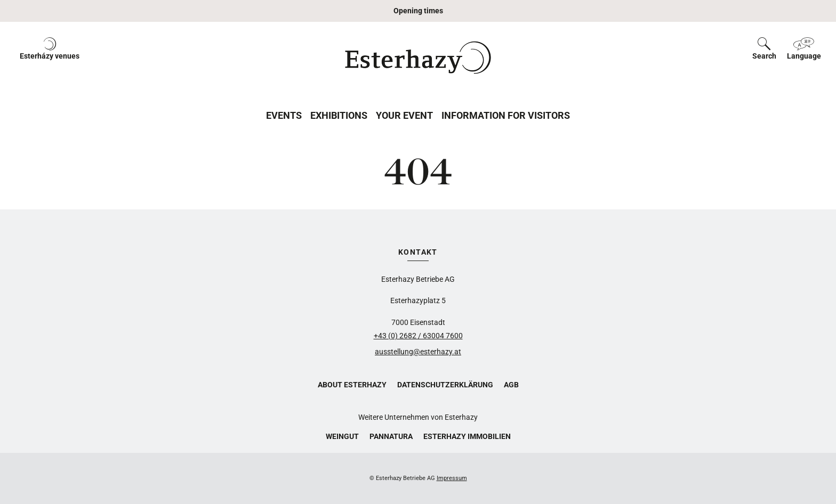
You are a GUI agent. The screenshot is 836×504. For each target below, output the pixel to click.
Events (284, 115)
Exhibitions (339, 115)
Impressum (452, 478)
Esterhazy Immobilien (467, 436)
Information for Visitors (506, 115)
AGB (511, 385)
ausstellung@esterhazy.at (418, 352)
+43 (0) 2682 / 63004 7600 (418, 336)
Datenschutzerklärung (445, 385)
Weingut (342, 436)
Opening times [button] (418, 11)
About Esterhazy (352, 385)
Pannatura (391, 436)
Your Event (404, 115)
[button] (50, 58)
